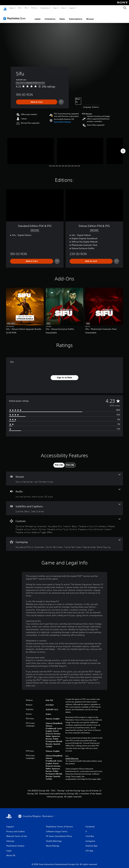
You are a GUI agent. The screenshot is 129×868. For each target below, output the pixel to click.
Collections (50, 16)
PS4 (26, 8)
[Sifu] (31, 148)
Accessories (45, 8)
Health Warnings (72, 756)
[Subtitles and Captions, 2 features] (64, 506)
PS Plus (34, 8)
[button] (62, 119)
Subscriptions (76, 16)
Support (72, 8)
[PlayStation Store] (15, 16)
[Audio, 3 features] (64, 491)
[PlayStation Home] (5, 8)
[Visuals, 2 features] (64, 476)
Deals (62, 16)
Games (12, 8)
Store (63, 8)
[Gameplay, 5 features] (64, 541)
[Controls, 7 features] (64, 523)
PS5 (19, 8)
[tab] (59, 462)
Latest (38, 16)
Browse (90, 16)
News (55, 8)
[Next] (123, 148)
